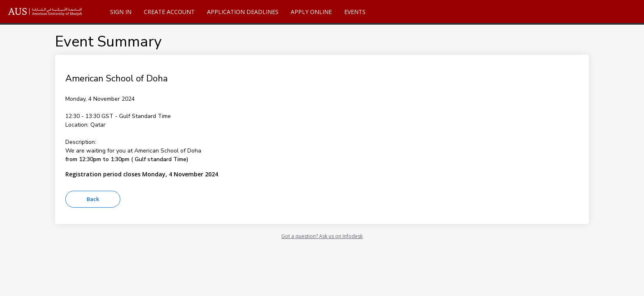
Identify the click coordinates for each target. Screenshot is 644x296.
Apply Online (311, 12)
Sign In (121, 12)
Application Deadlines (243, 12)
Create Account (169, 12)
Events (355, 12)
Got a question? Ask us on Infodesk (322, 236)
